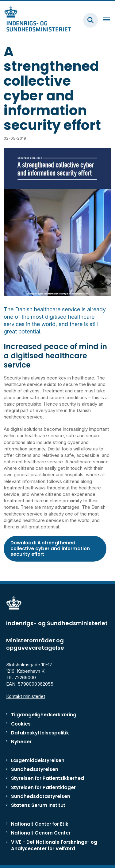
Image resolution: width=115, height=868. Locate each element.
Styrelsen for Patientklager (43, 787)
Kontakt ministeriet (26, 696)
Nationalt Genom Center (41, 833)
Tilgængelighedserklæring (44, 715)
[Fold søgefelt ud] (90, 20)
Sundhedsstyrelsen (35, 769)
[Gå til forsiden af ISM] (36, 20)
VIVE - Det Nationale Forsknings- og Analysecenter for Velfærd (54, 845)
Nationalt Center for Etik (40, 824)
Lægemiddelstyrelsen (38, 760)
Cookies (21, 724)
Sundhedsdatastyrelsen (41, 796)
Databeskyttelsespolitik (40, 733)
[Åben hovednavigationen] (109, 20)
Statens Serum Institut (38, 805)
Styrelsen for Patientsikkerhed (48, 778)
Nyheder (21, 742)
